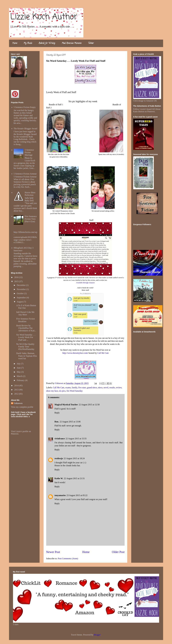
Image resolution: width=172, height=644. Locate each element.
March (20, 376)
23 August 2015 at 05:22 (77, 495)
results (112, 388)
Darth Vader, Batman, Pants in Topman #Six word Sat (26, 356)
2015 (17, 281)
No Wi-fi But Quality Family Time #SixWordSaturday (25, 347)
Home (15, 43)
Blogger (97, 635)
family (75, 388)
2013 (17, 390)
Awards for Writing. (47, 43)
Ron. (57, 422)
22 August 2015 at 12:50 (89, 405)
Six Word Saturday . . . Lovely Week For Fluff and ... (26, 337)
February (21, 380)
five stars (82, 388)
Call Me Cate (103, 353)
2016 (17, 277)
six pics (62, 391)
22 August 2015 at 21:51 (74, 478)
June (19, 368)
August (20, 302)
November (22, 289)
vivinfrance (60, 439)
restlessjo (59, 458)
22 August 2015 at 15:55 (76, 439)
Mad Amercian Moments (72, 43)
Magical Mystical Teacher (66, 405)
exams (68, 388)
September (22, 298)
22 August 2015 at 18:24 (74, 458)
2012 (17, 394)
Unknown (18, 403)
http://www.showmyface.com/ (75, 353)
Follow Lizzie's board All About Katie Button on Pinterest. (147, 110)
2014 (17, 386)
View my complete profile (22, 407)
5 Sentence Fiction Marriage (29, 152)
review (119, 388)
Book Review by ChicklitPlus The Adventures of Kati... (26, 328)
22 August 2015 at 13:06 (70, 422)
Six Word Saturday (75, 391)
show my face (52, 391)
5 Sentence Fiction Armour (25, 174)
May (19, 372)
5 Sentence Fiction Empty (25, 107)
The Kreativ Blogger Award (26, 129)
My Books (28, 43)
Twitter (91, 43)
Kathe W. (59, 478)
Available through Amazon (85, 283)
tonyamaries (60, 495)
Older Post (118, 552)
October (20, 293)
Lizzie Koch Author (44, 17)
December (21, 285)
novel (106, 388)
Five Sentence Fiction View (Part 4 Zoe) (31, 219)
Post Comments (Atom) (68, 559)
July (19, 364)
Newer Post (53, 552)
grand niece (92, 388)
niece (100, 388)
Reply (57, 413)
